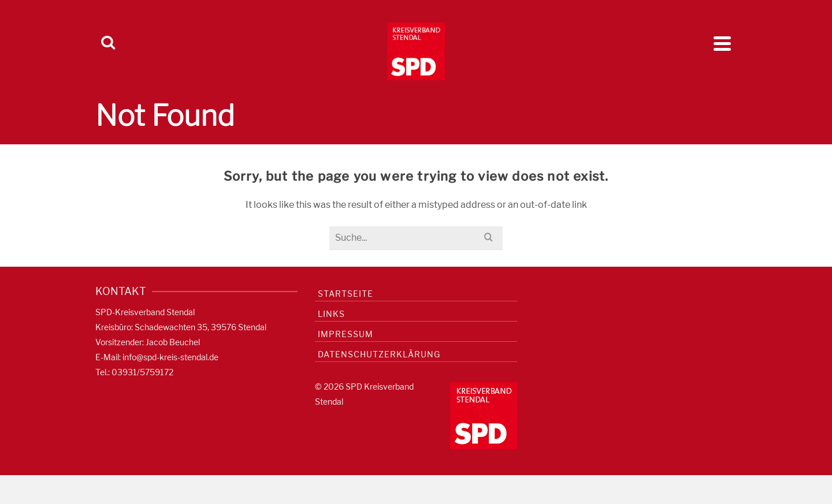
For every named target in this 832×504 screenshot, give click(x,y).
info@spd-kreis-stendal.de (170, 357)
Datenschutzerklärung (379, 354)
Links (331, 314)
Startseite (346, 294)
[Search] (108, 43)
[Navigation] (722, 43)
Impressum (346, 334)
